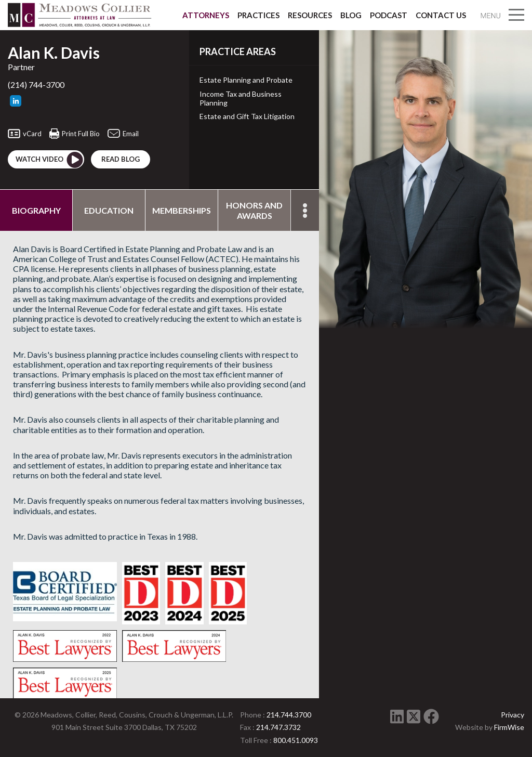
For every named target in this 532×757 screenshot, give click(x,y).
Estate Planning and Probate (246, 80)
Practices (258, 15)
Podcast (389, 15)
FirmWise (509, 727)
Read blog (121, 159)
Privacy (513, 715)
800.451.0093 (296, 740)
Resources (310, 15)
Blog (351, 15)
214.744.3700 (289, 715)
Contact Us (441, 15)
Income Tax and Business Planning (241, 99)
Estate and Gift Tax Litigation (247, 116)
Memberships (182, 210)
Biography (36, 210)
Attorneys (206, 15)
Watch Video (50, 160)
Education (109, 210)
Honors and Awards (254, 210)
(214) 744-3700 (36, 84)
